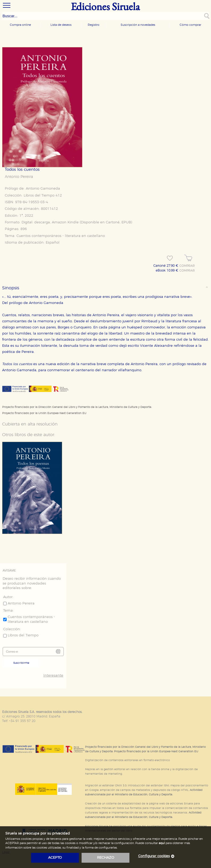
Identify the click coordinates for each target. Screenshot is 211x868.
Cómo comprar (190, 25)
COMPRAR (187, 266)
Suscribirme (21, 663)
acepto (55, 858)
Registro (94, 25)
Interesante (53, 676)
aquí (162, 843)
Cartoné (113, 222)
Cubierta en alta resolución (30, 424)
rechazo (106, 858)
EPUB (126, 222)
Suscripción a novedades (138, 25)
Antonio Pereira (19, 177)
